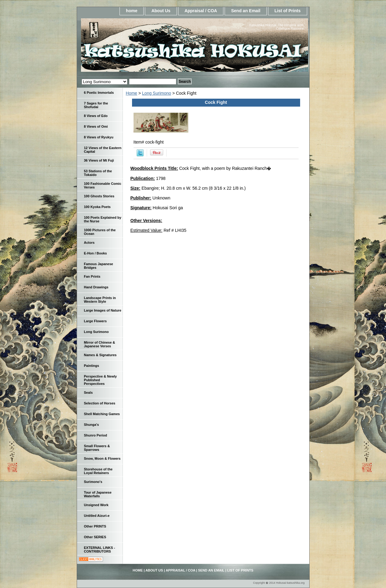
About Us (161, 11)
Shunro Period (96, 435)
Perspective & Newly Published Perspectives (101, 380)
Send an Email (246, 11)
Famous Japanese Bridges (99, 266)
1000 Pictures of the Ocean (100, 232)
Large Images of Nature (103, 310)
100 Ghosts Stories (99, 196)
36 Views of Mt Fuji (99, 160)
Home (132, 93)
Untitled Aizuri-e (97, 516)
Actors (89, 243)
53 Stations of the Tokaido (98, 173)
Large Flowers (96, 321)
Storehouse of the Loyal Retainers (98, 471)
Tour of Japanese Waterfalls (98, 494)
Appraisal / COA (201, 11)
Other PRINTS (95, 526)
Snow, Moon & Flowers (102, 458)
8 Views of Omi (96, 126)
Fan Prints (92, 276)
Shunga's (92, 425)
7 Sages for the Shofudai (96, 105)
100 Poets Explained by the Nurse (103, 219)
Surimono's (93, 482)
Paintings (92, 366)
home (132, 11)
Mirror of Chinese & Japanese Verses (100, 344)
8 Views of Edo (96, 116)
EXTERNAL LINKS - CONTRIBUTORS (100, 550)
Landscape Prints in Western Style (100, 300)
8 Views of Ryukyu (99, 137)
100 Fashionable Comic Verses (103, 185)
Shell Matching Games (102, 414)
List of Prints (288, 11)
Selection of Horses (100, 403)
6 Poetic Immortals (99, 93)
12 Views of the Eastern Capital (103, 150)
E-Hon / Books (96, 253)
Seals (88, 393)
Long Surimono (157, 93)
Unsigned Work (96, 505)
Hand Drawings (96, 287)
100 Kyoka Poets (97, 207)
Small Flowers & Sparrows (97, 448)
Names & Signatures (100, 355)
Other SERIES (95, 537)
